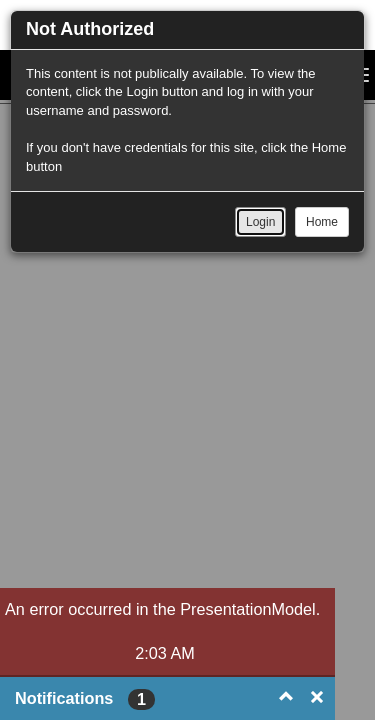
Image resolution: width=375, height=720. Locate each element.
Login (260, 222)
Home (322, 222)
